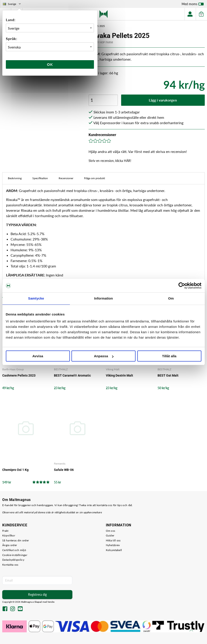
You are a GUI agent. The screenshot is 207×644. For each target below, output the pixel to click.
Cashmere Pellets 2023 (19, 375)
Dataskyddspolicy (13, 560)
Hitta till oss (113, 540)
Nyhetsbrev (113, 545)
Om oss (111, 531)
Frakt (5, 531)
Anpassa (104, 356)
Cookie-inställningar (15, 555)
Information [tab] (104, 298)
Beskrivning (15, 178)
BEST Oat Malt (168, 375)
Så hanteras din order (16, 540)
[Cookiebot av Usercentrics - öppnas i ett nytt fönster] (182, 286)
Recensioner (66, 178)
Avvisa (38, 356)
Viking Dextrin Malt (119, 375)
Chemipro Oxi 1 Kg (15, 470)
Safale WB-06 (64, 470)
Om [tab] (171, 298)
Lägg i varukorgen (163, 100)
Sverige (12, 4)
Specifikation (40, 178)
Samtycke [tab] (36, 298)
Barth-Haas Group (13, 369)
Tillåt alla (169, 356)
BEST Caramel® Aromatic (72, 375)
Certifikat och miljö (14, 550)
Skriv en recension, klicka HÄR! (110, 161)
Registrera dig (37, 594)
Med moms (193, 5)
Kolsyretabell (114, 550)
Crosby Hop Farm (101, 42)
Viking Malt (113, 369)
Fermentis (60, 464)
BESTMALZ (61, 369)
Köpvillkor (9, 535)
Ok (50, 64)
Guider (110, 535)
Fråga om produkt (95, 178)
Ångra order (10, 545)
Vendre (51, 602)
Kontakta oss (10, 565)
